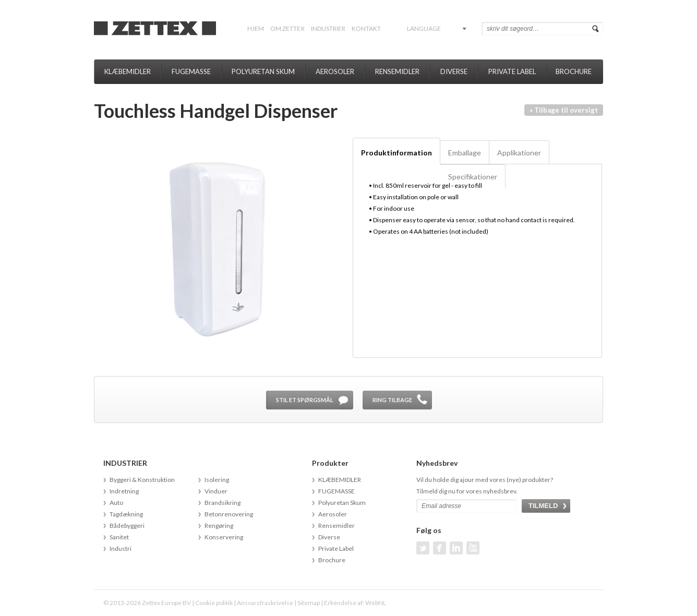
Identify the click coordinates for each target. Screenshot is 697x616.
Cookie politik (214, 603)
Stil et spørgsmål (305, 400)
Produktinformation (396, 153)
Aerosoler (335, 71)
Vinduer (216, 491)
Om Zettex (287, 28)
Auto (116, 503)
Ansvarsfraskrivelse (265, 603)
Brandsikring (223, 503)
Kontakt (366, 28)
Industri (121, 548)
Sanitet (119, 537)
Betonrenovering (229, 514)
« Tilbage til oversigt (564, 110)
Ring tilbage (392, 400)
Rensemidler (397, 71)
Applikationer (519, 153)
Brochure (574, 71)
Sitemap (309, 603)
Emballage (465, 153)
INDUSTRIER (328, 28)
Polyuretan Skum (263, 71)
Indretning (124, 491)
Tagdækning (126, 514)
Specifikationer (473, 177)
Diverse (454, 71)
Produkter (330, 463)
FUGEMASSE (191, 71)
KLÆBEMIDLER (128, 71)
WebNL (376, 603)
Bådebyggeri (127, 526)
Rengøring (219, 526)
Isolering (217, 480)
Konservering (224, 537)
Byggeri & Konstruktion (142, 480)
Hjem (256, 28)
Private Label (512, 71)
